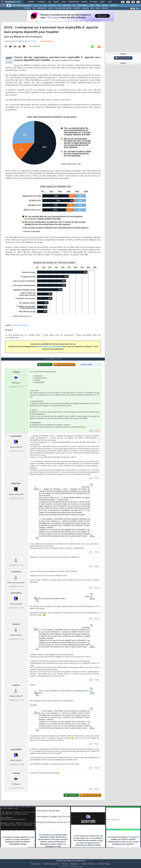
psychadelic (16, 441)
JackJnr (16, 690)
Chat (64, 2)
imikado (16, 376)
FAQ (50, 2)
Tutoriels (41, 2)
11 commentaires (46, 43)
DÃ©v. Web (67, 5)
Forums (31, 2)
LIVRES (50, 8)
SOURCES (77, 8)
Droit (102, 2)
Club (109, 2)
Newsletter (74, 2)
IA (41, 5)
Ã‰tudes (94, 2)
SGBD (92, 5)
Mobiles (105, 5)
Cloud (36, 5)
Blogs (56, 2)
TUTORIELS (27, 8)
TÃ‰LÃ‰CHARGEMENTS (63, 8)
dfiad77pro (16, 488)
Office (98, 5)
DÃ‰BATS (85, 8)
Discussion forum (123, 58)
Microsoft (52, 5)
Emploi (84, 2)
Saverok (16, 629)
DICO (98, 8)
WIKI (92, 8)
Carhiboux (16, 576)
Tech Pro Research (21, 327)
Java (59, 5)
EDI (74, 5)
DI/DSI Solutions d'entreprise (22, 5)
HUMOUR (105, 8)
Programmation (82, 5)
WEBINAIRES (42, 8)
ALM (45, 5)
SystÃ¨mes (114, 5)
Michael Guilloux (31, 43)
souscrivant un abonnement (50, 348)
